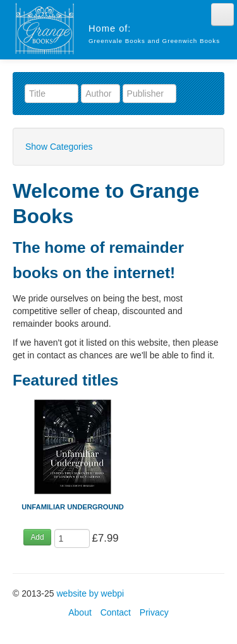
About (80, 612)
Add (37, 537)
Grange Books (44, 28)
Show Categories (59, 147)
